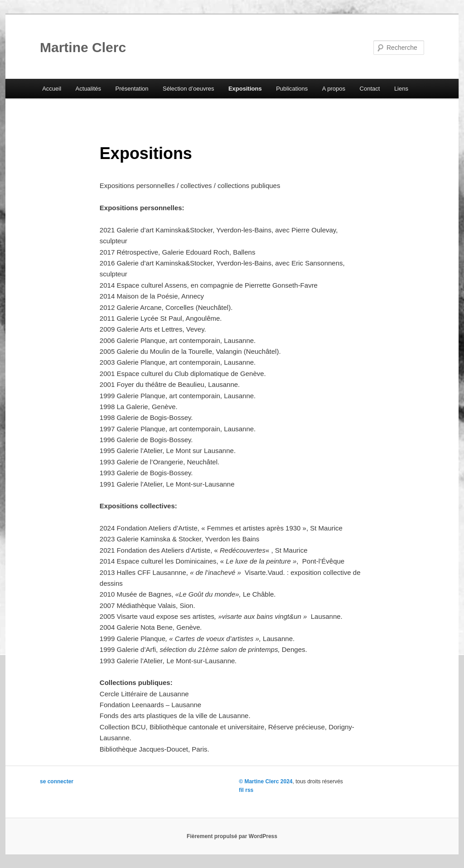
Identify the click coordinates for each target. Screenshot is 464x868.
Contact (370, 89)
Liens (401, 89)
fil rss (246, 790)
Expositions (245, 89)
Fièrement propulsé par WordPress (232, 836)
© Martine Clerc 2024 (266, 781)
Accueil (52, 89)
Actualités (88, 89)
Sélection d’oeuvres (188, 89)
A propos (334, 89)
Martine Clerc (83, 47)
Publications (292, 89)
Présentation (132, 89)
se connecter (57, 781)
